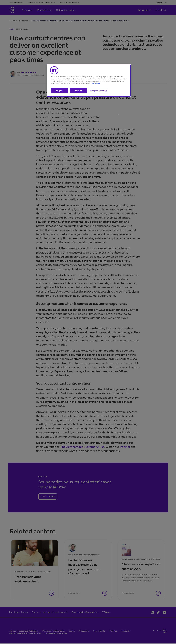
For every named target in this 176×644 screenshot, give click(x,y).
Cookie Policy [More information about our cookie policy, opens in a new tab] (96, 84)
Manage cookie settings (98, 91)
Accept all (59, 91)
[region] (89, 81)
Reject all (78, 91)
